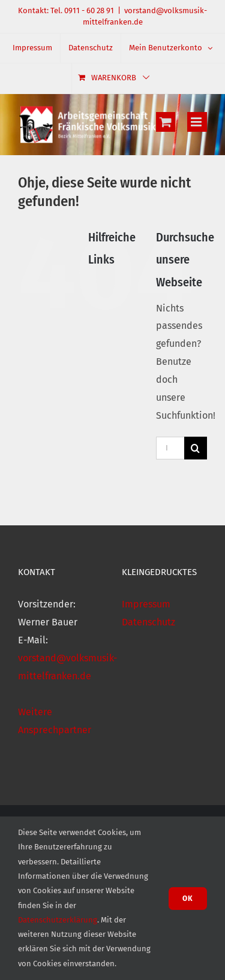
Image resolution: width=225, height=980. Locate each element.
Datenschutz (148, 622)
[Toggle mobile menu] (197, 122)
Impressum (146, 604)
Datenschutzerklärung (58, 920)
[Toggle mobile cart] (166, 122)
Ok (188, 898)
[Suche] (196, 448)
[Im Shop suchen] (170, 448)
